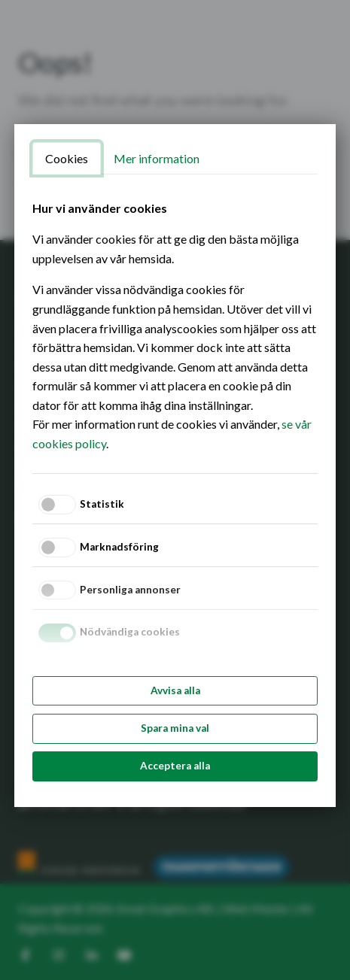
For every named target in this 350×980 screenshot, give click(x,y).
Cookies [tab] (67, 158)
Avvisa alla (175, 690)
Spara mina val (175, 728)
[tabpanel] (175, 326)
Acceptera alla (175, 766)
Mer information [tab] (157, 158)
